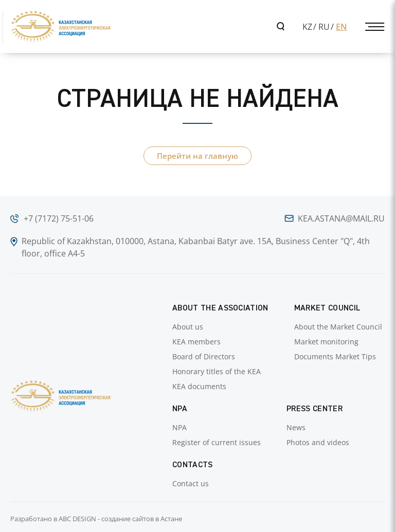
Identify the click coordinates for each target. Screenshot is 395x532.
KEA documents (199, 386)
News (296, 427)
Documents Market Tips (335, 356)
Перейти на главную (197, 156)
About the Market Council (338, 327)
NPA (179, 427)
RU (324, 27)
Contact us (191, 483)
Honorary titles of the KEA (217, 371)
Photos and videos (318, 442)
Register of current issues (217, 442)
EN (342, 27)
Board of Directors (204, 356)
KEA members (196, 342)
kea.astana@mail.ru (341, 218)
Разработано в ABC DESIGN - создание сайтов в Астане (96, 519)
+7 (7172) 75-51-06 (59, 218)
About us (188, 327)
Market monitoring (326, 342)
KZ (307, 27)
